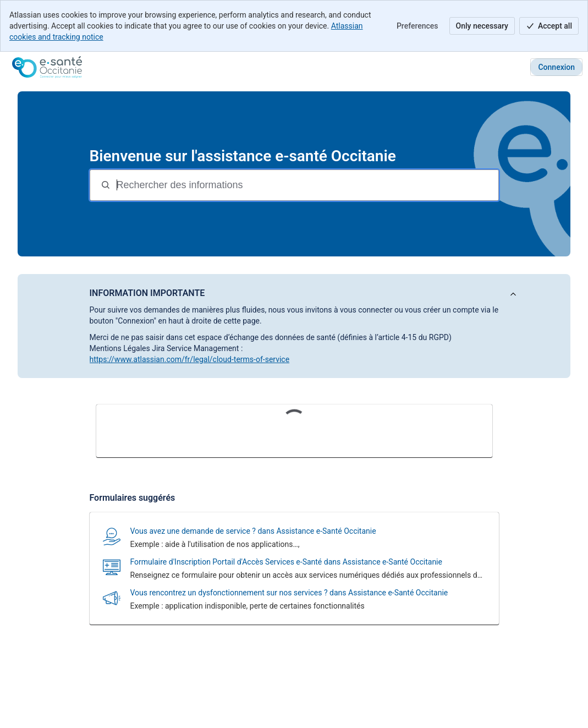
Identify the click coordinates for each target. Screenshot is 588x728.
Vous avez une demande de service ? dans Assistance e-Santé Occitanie (253, 531)
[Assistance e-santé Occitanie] (47, 67)
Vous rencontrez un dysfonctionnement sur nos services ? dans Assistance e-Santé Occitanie (289, 593)
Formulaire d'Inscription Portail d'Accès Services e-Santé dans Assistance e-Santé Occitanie (286, 562)
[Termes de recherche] (306, 185)
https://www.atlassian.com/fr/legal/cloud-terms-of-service (190, 359)
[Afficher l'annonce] (513, 295)
